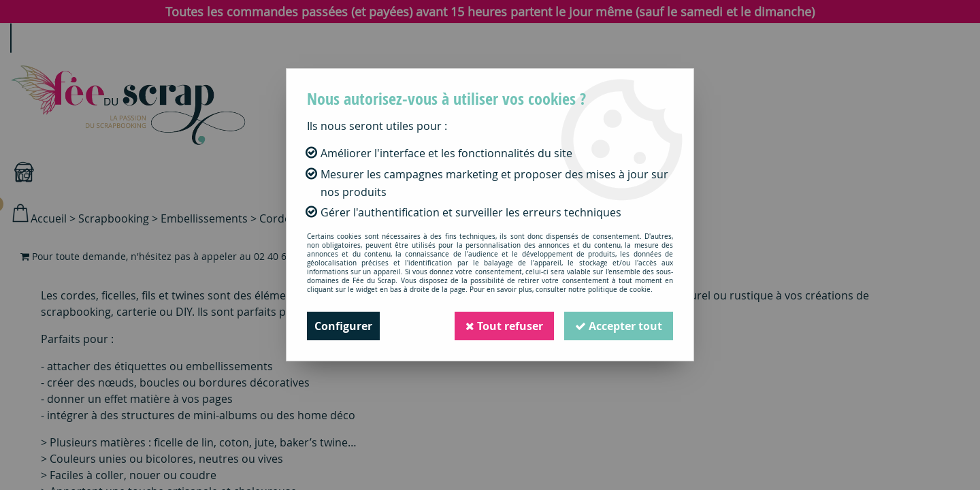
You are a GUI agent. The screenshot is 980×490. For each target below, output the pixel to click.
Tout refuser (504, 326)
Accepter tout (619, 326)
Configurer (343, 326)
